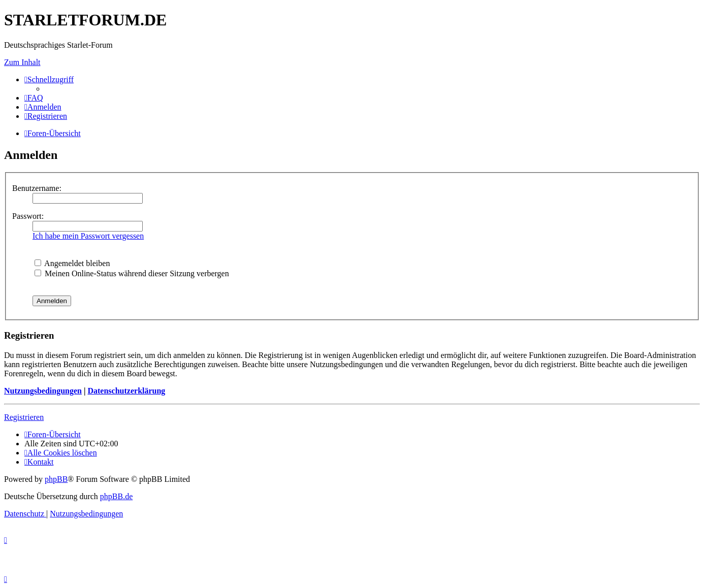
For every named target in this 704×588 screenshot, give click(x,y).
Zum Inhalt (22, 62)
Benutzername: (37, 188)
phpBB (56, 479)
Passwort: (28, 216)
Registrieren (24, 417)
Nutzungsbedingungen (43, 391)
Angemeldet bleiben (72, 263)
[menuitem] (34, 98)
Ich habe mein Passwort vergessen (88, 236)
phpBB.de (116, 496)
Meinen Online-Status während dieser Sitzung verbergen (132, 273)
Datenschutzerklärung (126, 391)
